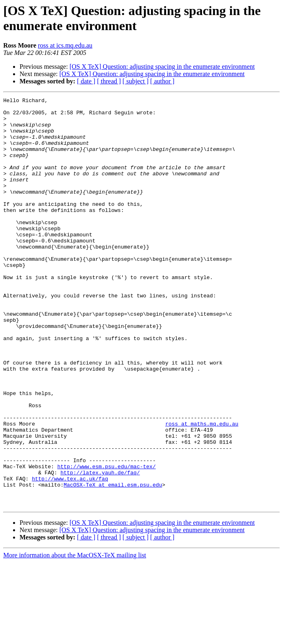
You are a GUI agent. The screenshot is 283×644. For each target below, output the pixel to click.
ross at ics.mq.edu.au (65, 45)
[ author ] (162, 81)
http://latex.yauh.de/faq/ (100, 548)
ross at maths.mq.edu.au (202, 489)
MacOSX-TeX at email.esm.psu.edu (113, 563)
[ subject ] (136, 81)
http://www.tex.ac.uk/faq (70, 555)
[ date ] (86, 81)
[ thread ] (109, 81)
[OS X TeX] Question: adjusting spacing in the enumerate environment (162, 67)
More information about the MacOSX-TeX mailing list (75, 637)
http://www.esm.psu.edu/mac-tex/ (107, 541)
